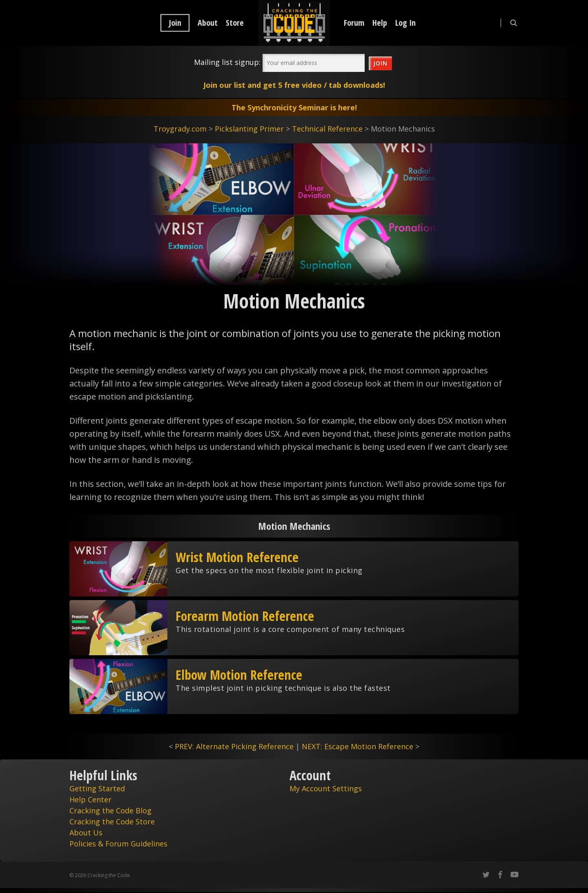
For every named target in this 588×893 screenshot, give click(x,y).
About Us (86, 833)
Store (235, 23)
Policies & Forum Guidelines (118, 844)
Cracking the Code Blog (110, 810)
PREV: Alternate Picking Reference (234, 746)
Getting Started (97, 788)
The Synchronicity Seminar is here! (294, 107)
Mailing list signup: (227, 62)
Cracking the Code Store (112, 822)
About (208, 23)
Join (175, 23)
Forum (354, 23)
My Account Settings (326, 788)
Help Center (90, 799)
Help (380, 23)
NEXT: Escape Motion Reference (357, 746)
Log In (405, 23)
